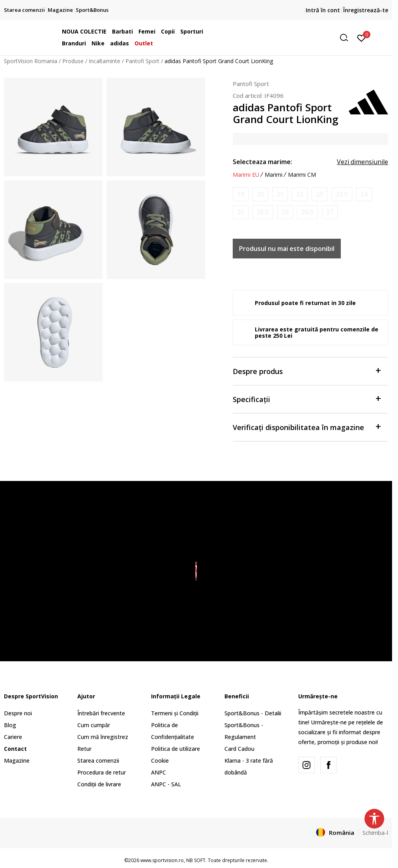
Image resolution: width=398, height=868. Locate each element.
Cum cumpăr (94, 725)
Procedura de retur (102, 772)
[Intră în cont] (362, 37)
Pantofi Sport (142, 61)
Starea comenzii (98, 760)
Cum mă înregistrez (103, 737)
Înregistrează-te (366, 10)
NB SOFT (196, 860)
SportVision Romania (31, 61)
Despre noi (18, 713)
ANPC (159, 772)
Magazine (17, 760)
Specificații (306, 399)
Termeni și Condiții (175, 713)
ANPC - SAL (166, 784)
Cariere (13, 737)
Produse (73, 61)
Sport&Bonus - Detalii (253, 713)
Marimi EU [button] (246, 175)
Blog (10, 725)
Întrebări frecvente (101, 713)
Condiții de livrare (99, 784)
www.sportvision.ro (162, 860)
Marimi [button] (274, 175)
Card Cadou (239, 749)
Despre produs (306, 371)
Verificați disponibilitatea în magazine (306, 427)
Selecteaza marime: (263, 162)
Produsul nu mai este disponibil (287, 249)
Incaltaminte (105, 61)
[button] (291, 38)
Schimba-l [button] (375, 832)
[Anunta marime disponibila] (241, 194)
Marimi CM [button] (302, 175)
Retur (84, 749)
